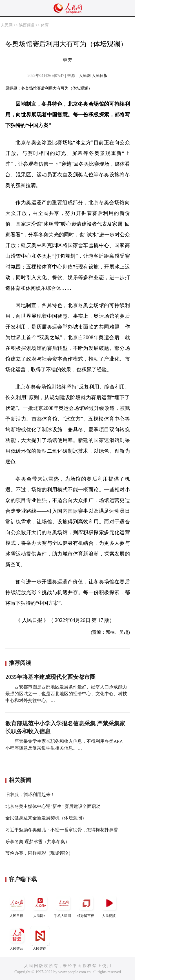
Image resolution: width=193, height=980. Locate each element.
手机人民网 (63, 905)
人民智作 (40, 938)
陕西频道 (27, 25)
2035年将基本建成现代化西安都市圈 (50, 677)
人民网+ (40, 905)
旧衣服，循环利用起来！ (30, 795)
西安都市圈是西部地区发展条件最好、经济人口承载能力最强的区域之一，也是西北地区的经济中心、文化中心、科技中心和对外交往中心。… (66, 694)
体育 (45, 25)
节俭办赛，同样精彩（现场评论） (39, 853)
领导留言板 (86, 905)
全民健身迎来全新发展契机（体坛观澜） (46, 818)
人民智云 (17, 938)
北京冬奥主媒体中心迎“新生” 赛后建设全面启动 (53, 806)
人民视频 (109, 905)
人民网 (7, 25)
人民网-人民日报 (93, 76)
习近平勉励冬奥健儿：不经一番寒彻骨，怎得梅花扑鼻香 (62, 830)
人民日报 (17, 905)
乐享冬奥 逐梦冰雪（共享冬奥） (37, 842)
